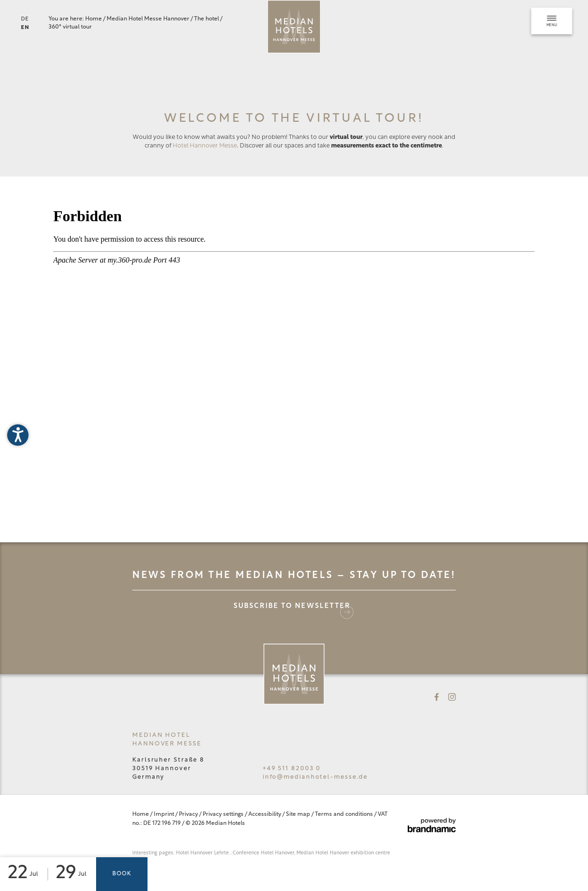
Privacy (189, 814)
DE (25, 19)
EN (25, 28)
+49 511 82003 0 (292, 769)
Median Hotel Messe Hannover (148, 19)
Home (94, 19)
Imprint (164, 814)
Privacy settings (224, 814)
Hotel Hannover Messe (205, 146)
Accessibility (265, 814)
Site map (299, 814)
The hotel (207, 19)
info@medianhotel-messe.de (315, 777)
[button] (18, 435)
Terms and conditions (344, 814)
